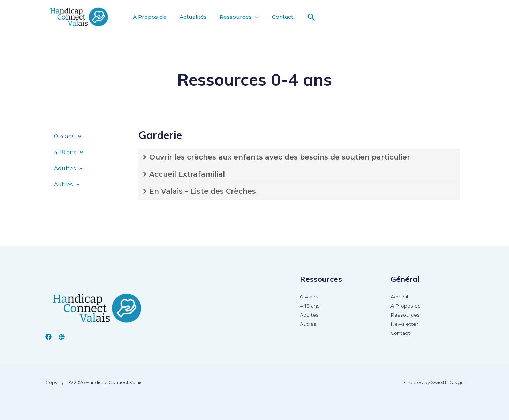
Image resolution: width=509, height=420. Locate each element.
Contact (276, 17)
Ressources (231, 17)
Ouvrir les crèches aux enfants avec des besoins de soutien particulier (280, 157)
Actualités (190, 17)
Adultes (70, 169)
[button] (90, 137)
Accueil (399, 297)
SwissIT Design (447, 382)
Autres (69, 185)
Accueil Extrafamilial (187, 174)
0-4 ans (70, 137)
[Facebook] (48, 337)
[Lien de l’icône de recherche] (304, 17)
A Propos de (149, 17)
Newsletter (404, 324)
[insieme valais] (62, 337)
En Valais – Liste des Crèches (203, 191)
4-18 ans (71, 153)
